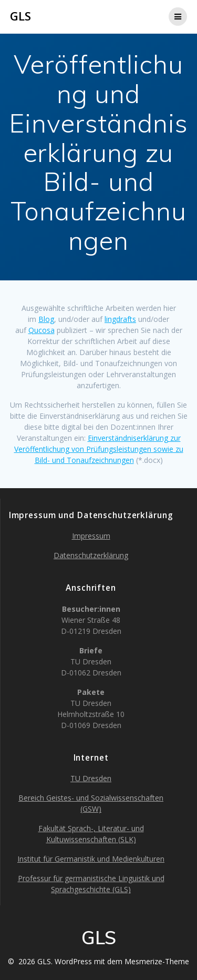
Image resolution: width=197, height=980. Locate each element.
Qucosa (42, 330)
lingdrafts (120, 319)
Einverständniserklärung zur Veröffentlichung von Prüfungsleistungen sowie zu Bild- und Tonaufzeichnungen (99, 449)
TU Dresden (91, 778)
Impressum (91, 536)
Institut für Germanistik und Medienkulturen (91, 859)
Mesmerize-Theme (157, 961)
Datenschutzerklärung (91, 555)
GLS (20, 16)
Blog (46, 319)
